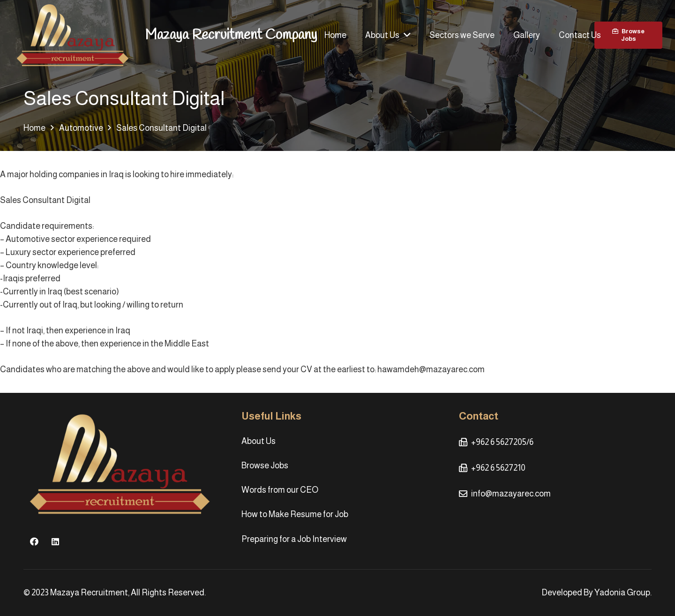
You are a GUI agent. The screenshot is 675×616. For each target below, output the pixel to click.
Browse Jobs (265, 466)
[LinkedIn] (55, 542)
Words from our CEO (280, 490)
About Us (259, 441)
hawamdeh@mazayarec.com (431, 369)
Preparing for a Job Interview (294, 539)
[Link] (73, 35)
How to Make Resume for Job (295, 514)
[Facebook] (34, 542)
